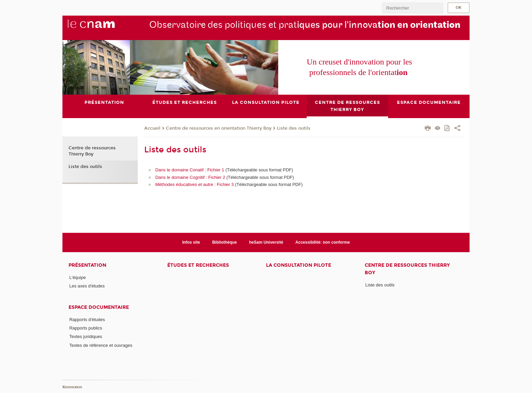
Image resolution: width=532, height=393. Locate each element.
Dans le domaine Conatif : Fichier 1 (190, 170)
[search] (413, 8)
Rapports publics (86, 328)
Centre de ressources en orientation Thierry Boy (219, 128)
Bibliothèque (224, 242)
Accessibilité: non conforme (323, 242)
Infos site (191, 242)
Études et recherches (198, 265)
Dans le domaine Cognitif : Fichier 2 (191, 177)
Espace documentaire (99, 307)
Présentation (87, 265)
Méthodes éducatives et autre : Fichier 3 (195, 184)
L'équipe (78, 277)
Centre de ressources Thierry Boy (92, 151)
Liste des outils (294, 128)
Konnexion (72, 387)
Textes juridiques (86, 336)
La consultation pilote (299, 265)
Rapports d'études (87, 320)
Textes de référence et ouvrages (101, 345)
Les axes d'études (87, 286)
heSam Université (266, 242)
